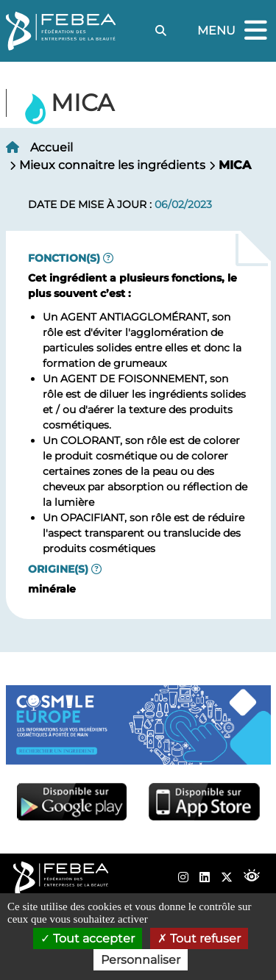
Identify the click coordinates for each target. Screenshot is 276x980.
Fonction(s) (64, 258)
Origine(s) (58, 569)
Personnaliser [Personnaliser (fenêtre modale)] (141, 960)
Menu (234, 31)
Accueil (52, 147)
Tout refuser (199, 938)
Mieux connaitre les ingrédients (112, 165)
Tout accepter (88, 938)
